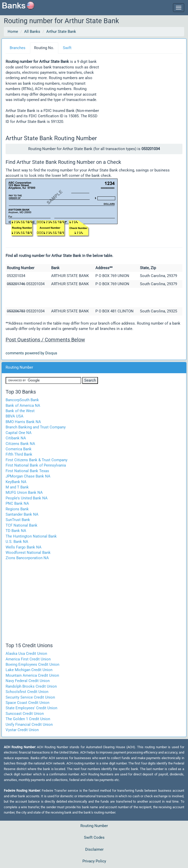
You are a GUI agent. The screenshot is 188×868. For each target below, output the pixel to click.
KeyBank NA (16, 482)
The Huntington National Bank (31, 536)
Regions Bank (17, 509)
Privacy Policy (94, 861)
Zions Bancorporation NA (27, 558)
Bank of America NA (23, 406)
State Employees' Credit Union (31, 708)
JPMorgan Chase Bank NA (28, 476)
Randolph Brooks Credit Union (31, 686)
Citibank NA (16, 438)
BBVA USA (15, 416)
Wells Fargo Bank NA (24, 547)
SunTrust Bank (18, 520)
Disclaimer (94, 849)
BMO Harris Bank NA (23, 422)
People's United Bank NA (27, 498)
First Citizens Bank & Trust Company (37, 460)
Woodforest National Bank (28, 553)
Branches (18, 48)
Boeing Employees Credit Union (32, 664)
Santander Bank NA (22, 514)
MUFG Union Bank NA (24, 493)
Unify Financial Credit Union (29, 725)
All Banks (32, 32)
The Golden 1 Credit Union (28, 719)
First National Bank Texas (27, 471)
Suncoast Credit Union (25, 714)
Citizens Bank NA (20, 444)
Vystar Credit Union (22, 730)
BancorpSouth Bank (22, 400)
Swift (67, 48)
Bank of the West (20, 411)
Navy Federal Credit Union (28, 681)
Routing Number (94, 826)
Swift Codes (94, 837)
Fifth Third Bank (19, 454)
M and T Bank (17, 487)
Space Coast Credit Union (27, 703)
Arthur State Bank (61, 32)
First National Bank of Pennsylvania (36, 465)
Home (13, 32)
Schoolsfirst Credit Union (27, 692)
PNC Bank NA (17, 503)
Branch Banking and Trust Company (36, 427)
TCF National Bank (21, 525)
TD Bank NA (16, 531)
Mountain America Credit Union (32, 675)
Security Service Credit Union (30, 697)
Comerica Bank (19, 449)
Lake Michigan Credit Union (29, 670)
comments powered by (31, 353)
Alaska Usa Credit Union (26, 654)
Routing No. (44, 48)
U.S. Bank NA (17, 542)
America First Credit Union (28, 659)
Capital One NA (19, 433)
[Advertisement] (141, 94)
